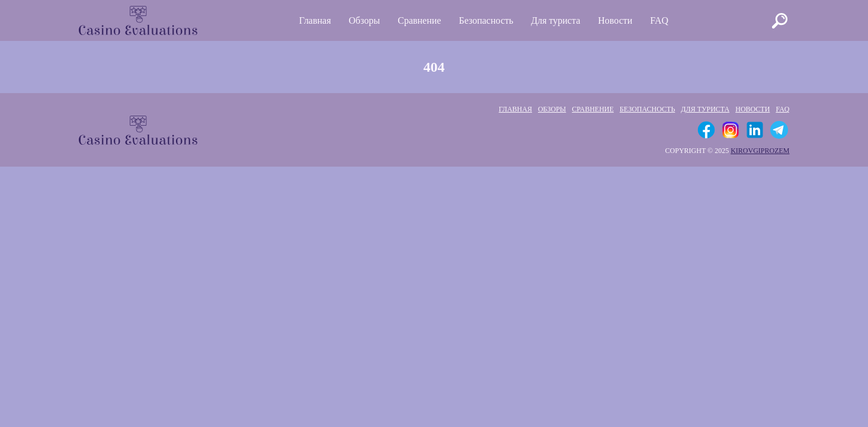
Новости (615, 20)
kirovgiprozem (760, 151)
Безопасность (486, 20)
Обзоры (365, 20)
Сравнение (419, 20)
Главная (315, 20)
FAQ (659, 20)
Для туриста (555, 20)
